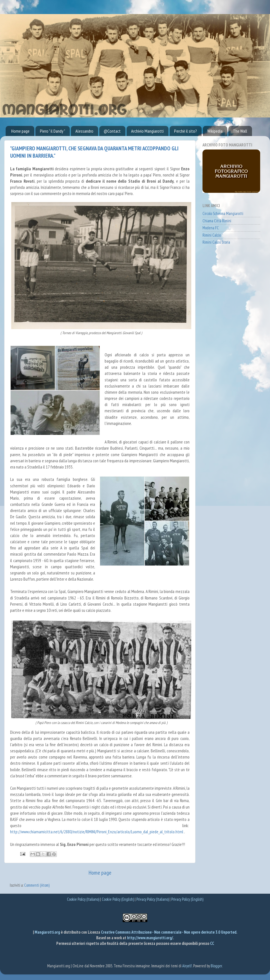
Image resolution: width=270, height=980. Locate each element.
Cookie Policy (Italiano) (83, 899)
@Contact (112, 131)
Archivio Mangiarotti (147, 131)
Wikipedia (215, 131)
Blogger (216, 966)
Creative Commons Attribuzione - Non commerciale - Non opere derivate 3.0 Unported (169, 932)
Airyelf (187, 966)
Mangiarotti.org (48, 932)
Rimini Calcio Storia (216, 242)
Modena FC (211, 228)
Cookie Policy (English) (118, 899)
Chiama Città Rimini (217, 221)
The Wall (240, 131)
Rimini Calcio (212, 235)
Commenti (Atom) (37, 885)
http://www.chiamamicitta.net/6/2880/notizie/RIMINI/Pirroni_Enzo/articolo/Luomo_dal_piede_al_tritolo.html (97, 832)
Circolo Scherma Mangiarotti (223, 213)
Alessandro (84, 131)
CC (212, 943)
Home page (20, 131)
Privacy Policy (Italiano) (153, 899)
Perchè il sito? (185, 131)
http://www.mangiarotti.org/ (150, 938)
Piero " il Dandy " (52, 131)
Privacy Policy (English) (187, 899)
